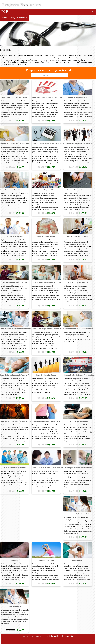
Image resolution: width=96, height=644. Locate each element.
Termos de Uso (68, 636)
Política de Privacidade (51, 636)
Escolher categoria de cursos (15, 18)
